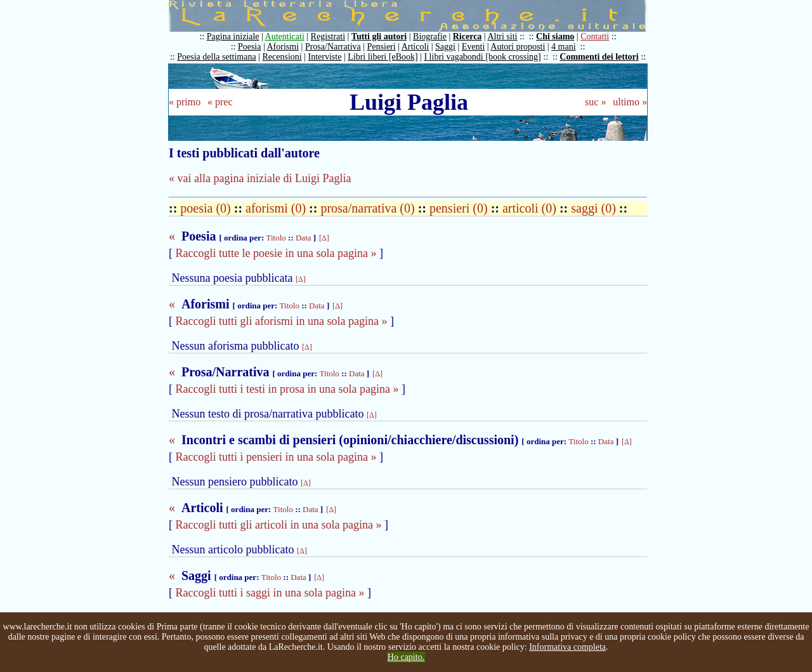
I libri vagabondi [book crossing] (482, 57)
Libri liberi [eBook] (383, 57)
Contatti (595, 36)
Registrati (328, 36)
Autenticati (285, 36)
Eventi (474, 47)
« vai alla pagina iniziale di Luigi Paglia (260, 178)
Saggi (445, 47)
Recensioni (282, 57)
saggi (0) (595, 208)
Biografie (430, 36)
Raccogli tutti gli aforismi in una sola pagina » (282, 321)
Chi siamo (555, 36)
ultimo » (630, 102)
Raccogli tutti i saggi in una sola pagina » (270, 593)
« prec (220, 102)
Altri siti (502, 36)
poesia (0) (207, 208)
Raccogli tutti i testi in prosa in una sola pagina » (287, 389)
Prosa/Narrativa (333, 47)
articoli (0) (531, 208)
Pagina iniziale (233, 36)
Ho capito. (406, 657)
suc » (595, 102)
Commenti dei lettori (599, 57)
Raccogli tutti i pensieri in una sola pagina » (276, 457)
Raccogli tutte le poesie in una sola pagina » (276, 253)
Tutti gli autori (379, 36)
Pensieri (382, 47)
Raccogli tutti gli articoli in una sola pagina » (279, 525)
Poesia (250, 47)
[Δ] (324, 238)
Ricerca (468, 36)
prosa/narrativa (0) (369, 208)
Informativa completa (567, 647)
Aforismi (283, 47)
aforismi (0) (277, 208)
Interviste (325, 57)
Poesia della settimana (216, 57)
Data (304, 238)
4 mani (564, 47)
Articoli (416, 47)
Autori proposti (518, 47)
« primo (185, 102)
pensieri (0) (460, 208)
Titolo (276, 238)
